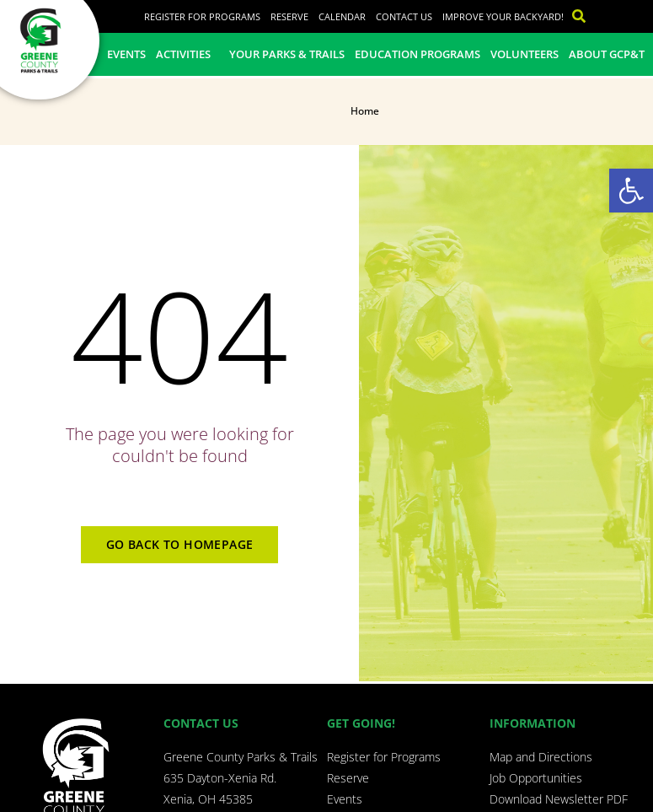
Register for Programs (202, 16)
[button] (631, 191)
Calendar (342, 16)
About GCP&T (607, 54)
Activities (187, 54)
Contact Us (404, 16)
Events (126, 54)
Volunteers (525, 54)
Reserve (289, 16)
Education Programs (417, 54)
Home (365, 111)
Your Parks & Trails (287, 54)
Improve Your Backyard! (503, 16)
